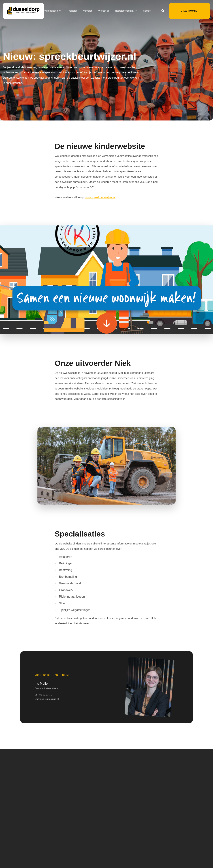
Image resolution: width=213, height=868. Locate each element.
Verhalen (88, 11)
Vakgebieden (51, 11)
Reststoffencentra (124, 11)
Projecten (72, 11)
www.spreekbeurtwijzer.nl (100, 197)
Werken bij (104, 11)
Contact (147, 11)
